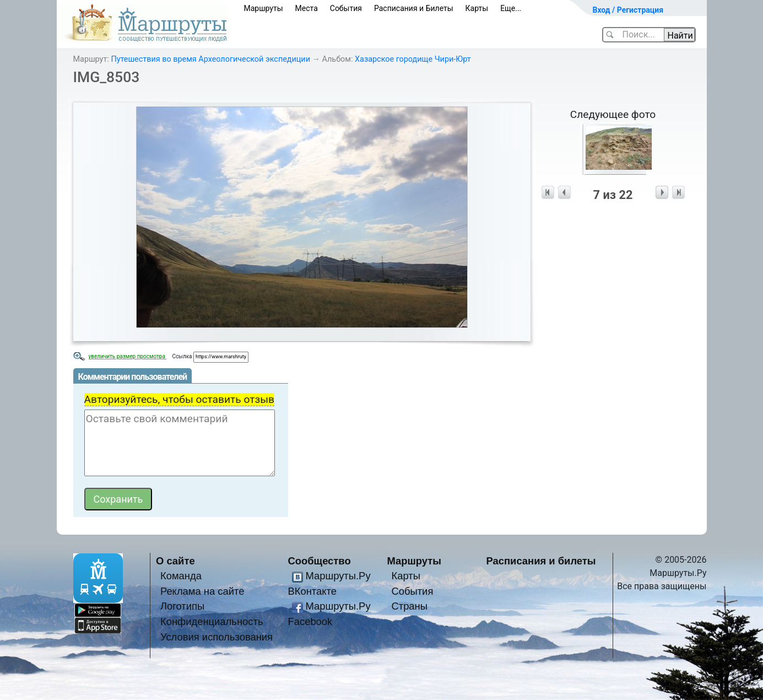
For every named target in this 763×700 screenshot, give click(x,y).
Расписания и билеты (541, 561)
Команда (181, 576)
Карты (477, 8)
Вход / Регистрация (628, 10)
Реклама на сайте (202, 591)
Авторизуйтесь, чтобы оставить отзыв (180, 399)
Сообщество (320, 561)
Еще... (511, 8)
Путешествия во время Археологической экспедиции (210, 59)
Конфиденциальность (212, 621)
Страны (409, 606)
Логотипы (182, 606)
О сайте (175, 561)
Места (307, 8)
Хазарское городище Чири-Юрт (413, 59)
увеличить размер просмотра (128, 356)
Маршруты (264, 8)
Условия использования (217, 637)
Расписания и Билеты (414, 8)
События (346, 8)
